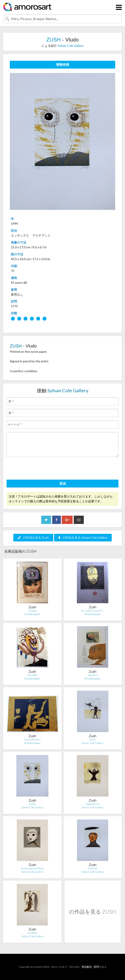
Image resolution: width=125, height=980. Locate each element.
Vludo (32, 804)
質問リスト (100, 967)
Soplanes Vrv (93, 804)
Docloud (93, 868)
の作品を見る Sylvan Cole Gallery (83, 537)
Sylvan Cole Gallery (71, 46)
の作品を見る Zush (33, 537)
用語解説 (87, 967)
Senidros (32, 933)
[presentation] (40, 469)
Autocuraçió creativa (32, 868)
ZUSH (53, 40)
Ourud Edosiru (32, 739)
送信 (63, 483)
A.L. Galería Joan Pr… (93, 611)
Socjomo (93, 675)
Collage (32, 611)
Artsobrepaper (32, 614)
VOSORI (32, 675)
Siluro (93, 739)
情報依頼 (63, 64)
